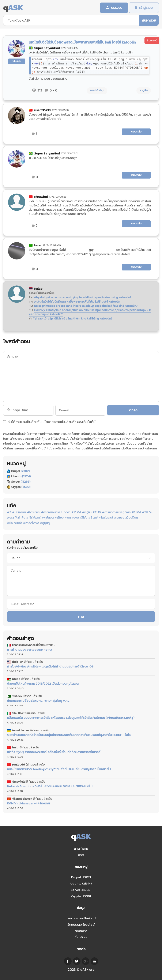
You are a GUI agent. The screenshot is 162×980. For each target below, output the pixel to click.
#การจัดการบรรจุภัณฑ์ (116, 513)
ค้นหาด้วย (149, 20)
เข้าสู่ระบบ (146, 8)
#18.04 (76, 513)
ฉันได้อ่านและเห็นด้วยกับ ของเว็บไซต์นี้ (49, 422)
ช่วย (81, 855)
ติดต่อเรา (81, 931)
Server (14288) (81, 890)
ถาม (81, 617)
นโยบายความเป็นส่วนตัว (59, 422)
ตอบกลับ (136, 132)
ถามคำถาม (81, 848)
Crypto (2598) (81, 896)
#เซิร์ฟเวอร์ (33, 518)
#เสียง (59, 518)
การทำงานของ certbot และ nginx (29, 650)
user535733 (42, 110)
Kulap (38, 289)
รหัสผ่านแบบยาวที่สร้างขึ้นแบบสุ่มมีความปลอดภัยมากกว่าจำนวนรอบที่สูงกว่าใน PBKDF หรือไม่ (69, 735)
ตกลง (134, 410)
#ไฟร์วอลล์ (106, 518)
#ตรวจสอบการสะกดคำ (56, 513)
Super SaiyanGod (47, 48)
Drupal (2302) (81, 877)
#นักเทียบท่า (14, 523)
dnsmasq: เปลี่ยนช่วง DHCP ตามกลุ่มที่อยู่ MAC (38, 701)
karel (38, 245)
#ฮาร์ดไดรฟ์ (31, 523)
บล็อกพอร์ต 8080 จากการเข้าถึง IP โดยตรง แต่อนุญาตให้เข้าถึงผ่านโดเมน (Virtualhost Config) (71, 718)
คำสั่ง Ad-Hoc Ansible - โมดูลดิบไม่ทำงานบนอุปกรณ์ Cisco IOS (50, 667)
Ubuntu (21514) (81, 883)
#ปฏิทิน (87, 513)
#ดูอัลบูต (48, 518)
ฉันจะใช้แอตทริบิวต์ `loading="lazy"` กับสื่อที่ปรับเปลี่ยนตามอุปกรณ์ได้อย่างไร (59, 769)
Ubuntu (17, 61)
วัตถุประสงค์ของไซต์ (81, 925)
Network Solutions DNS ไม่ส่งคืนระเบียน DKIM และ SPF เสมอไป (50, 786)
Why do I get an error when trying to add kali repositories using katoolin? (82, 298)
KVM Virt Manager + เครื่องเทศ (28, 804)
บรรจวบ (115, 8)
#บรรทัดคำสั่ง (16, 518)
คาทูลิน (144, 91)
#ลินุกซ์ (93, 518)
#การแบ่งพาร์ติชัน (76, 518)
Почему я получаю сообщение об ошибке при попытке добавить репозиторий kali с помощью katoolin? (90, 312)
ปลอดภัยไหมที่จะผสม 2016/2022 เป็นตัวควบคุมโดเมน (43, 684)
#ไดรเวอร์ (33, 513)
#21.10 (97, 513)
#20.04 (147, 513)
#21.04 (136, 513)
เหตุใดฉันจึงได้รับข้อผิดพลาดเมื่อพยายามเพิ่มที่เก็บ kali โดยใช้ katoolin (77, 302)
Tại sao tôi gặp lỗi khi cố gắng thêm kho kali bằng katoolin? (73, 319)
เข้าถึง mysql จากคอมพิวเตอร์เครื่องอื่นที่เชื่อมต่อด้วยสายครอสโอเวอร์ (54, 752)
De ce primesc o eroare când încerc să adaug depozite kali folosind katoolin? (86, 306)
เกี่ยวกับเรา (81, 937)
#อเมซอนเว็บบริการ (126, 518)
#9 (9, 513)
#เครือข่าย (19, 513)
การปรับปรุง (97, 91)
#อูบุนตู (45, 523)
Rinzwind (41, 197)
